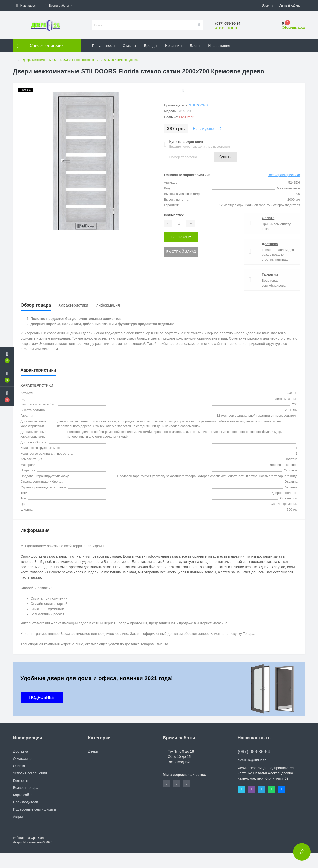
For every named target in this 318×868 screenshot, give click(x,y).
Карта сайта (23, 795)
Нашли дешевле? (207, 129)
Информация (220, 46)
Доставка (270, 244)
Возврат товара (26, 788)
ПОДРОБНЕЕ (42, 697)
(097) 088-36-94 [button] (254, 752)
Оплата (268, 218)
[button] (27, 6)
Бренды (151, 46)
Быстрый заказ (181, 252)
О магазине (22, 759)
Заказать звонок (226, 28)
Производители (26, 802)
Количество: (174, 215)
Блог (195, 46)
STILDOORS (198, 105)
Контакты (21, 780)
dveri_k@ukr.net (252, 760)
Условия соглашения (30, 773)
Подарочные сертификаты (35, 809)
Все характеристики (284, 175)
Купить (225, 157)
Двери (93, 751)
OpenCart (37, 838)
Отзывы (129, 46)
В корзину (181, 237)
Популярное (104, 46)
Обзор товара (36, 305)
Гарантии (270, 274)
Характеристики (73, 305)
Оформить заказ (293, 28)
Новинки (173, 46)
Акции (18, 817)
